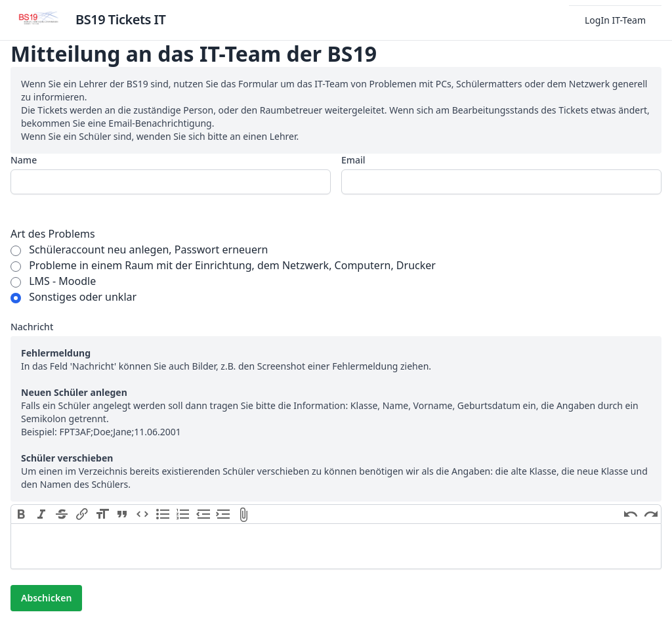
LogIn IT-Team (615, 20)
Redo (651, 514)
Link (82, 514)
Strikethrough (62, 514)
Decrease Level (203, 514)
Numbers (183, 514)
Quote (122, 514)
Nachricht (32, 327)
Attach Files (244, 514)
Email (353, 160)
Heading (102, 514)
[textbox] (336, 546)
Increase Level (223, 514)
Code (143, 514)
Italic (42, 514)
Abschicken (46, 598)
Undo (630, 514)
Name (24, 160)
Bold (21, 514)
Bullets (163, 514)
